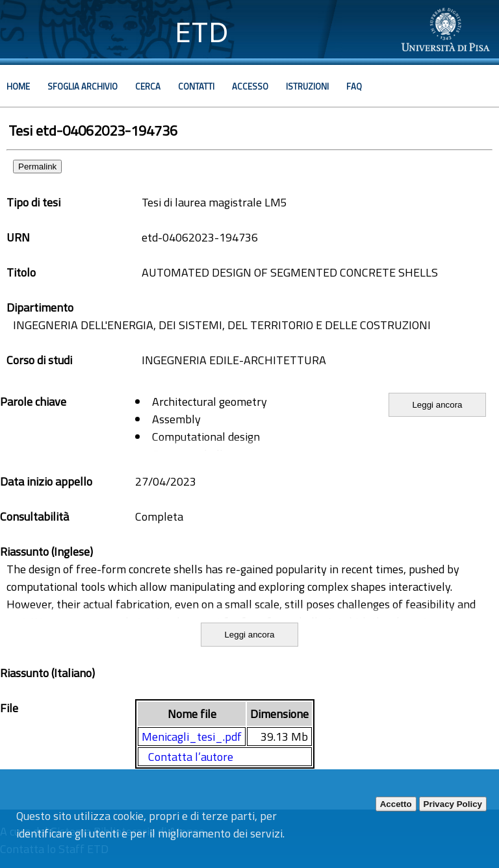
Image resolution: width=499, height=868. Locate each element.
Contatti (196, 86)
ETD (202, 32)
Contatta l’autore (191, 757)
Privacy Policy (453, 804)
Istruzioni (307, 86)
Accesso (250, 86)
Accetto (396, 804)
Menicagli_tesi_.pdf (192, 737)
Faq (354, 86)
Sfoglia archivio (83, 86)
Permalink (37, 167)
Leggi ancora (437, 405)
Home (18, 86)
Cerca (148, 86)
